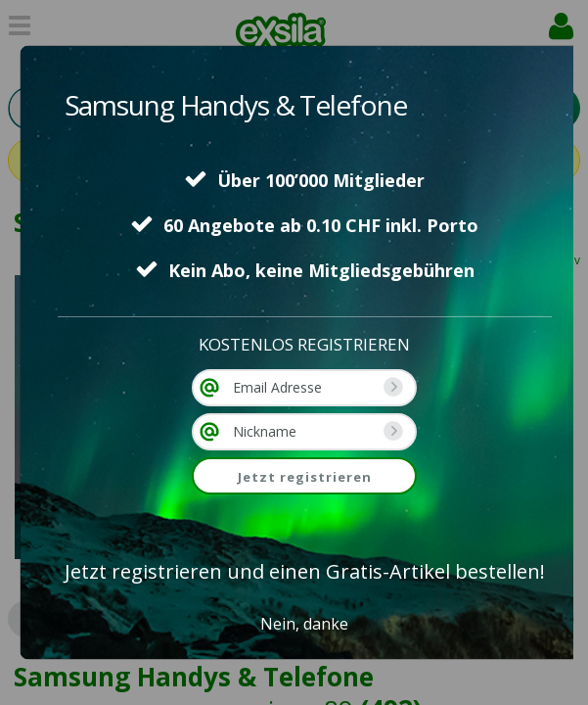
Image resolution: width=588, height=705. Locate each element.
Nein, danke (304, 624)
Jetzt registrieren (305, 477)
